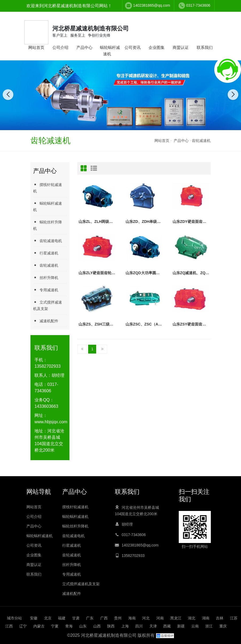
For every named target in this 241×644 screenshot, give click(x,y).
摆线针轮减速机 (48, 188)
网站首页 (36, 47)
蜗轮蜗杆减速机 (110, 51)
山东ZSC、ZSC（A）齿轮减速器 (144, 324)
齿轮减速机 (201, 141)
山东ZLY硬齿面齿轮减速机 (97, 273)
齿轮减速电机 (48, 241)
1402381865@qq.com (151, 5)
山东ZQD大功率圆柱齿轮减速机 (144, 273)
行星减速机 (46, 253)
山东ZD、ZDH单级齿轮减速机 (144, 222)
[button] (115, 125)
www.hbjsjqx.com (51, 422)
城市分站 (14, 618)
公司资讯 (133, 47)
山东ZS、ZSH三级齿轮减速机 (97, 324)
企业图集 (157, 47)
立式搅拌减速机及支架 (48, 305)
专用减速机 (46, 290)
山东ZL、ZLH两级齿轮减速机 (97, 222)
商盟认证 (181, 47)
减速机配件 (46, 321)
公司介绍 (60, 47)
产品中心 (84, 47)
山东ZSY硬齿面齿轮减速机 (191, 324)
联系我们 (205, 47)
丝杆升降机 (46, 278)
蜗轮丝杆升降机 (48, 225)
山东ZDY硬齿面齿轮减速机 (191, 222)
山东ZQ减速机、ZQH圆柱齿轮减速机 (191, 273)
